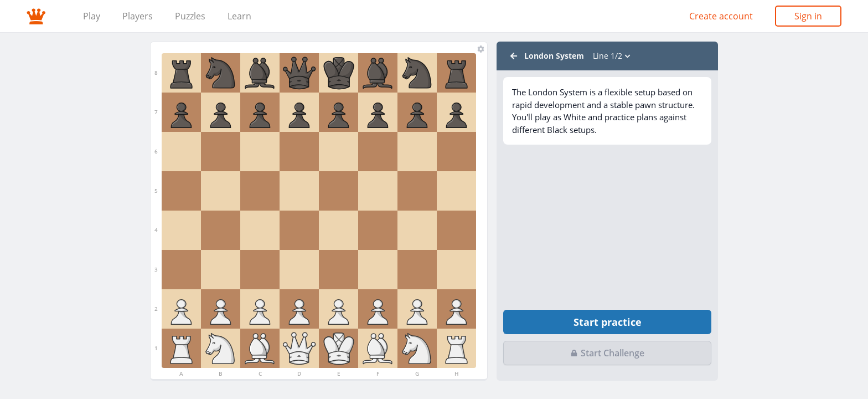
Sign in (808, 16)
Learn (239, 16)
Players (138, 16)
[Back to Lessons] (514, 56)
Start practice (608, 322)
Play (92, 16)
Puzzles (190, 16)
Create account (721, 16)
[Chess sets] (480, 49)
